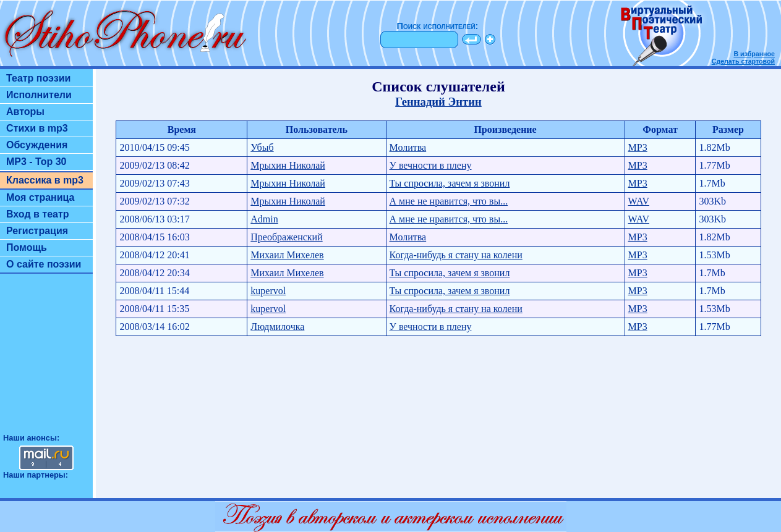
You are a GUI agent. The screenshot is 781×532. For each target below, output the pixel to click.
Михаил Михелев (287, 255)
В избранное (754, 54)
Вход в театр (38, 214)
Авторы (25, 112)
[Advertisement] (46, 359)
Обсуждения (37, 145)
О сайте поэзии (44, 264)
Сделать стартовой (743, 61)
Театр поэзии (38, 78)
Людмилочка (277, 327)
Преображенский (286, 237)
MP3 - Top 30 (36, 162)
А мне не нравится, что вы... (449, 201)
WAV (639, 201)
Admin (264, 219)
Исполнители (39, 95)
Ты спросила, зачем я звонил (450, 183)
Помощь (27, 247)
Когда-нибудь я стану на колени (456, 255)
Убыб (262, 147)
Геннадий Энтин (438, 102)
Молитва (408, 147)
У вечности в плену (431, 165)
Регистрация (37, 231)
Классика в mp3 (45, 180)
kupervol (268, 291)
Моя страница (41, 197)
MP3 (638, 147)
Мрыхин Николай (288, 165)
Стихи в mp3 (37, 128)
